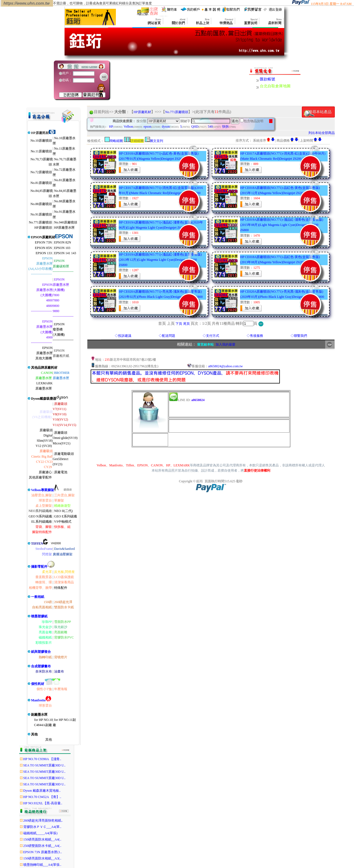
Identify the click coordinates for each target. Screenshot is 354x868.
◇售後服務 (255, 336)
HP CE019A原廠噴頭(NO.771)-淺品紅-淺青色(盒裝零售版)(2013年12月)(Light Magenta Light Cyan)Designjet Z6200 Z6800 (160, 260)
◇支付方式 (211, 336)
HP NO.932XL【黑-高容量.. (43, 803)
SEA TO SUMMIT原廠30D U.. (44, 765)
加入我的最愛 (225, 345)
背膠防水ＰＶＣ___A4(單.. (42, 827)
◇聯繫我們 (299, 336)
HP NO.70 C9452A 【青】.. (42, 797)
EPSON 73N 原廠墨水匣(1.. (43, 852)
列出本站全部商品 (322, 133)
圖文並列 (157, 141)
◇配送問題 (167, 336)
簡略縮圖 (116, 141)
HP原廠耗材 (142, 112)
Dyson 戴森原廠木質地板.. (42, 791)
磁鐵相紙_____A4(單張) (41, 833)
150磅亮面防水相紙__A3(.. (42, 858)
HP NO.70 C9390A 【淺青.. (42, 759)
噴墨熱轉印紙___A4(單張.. (42, 865)
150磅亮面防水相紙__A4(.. (42, 839)
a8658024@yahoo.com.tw (225, 366)
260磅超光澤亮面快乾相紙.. (43, 821)
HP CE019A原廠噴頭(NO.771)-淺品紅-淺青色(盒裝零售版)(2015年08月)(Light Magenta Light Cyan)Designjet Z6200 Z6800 (281, 225)
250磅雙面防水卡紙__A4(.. (42, 846)
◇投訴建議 (123, 336)
